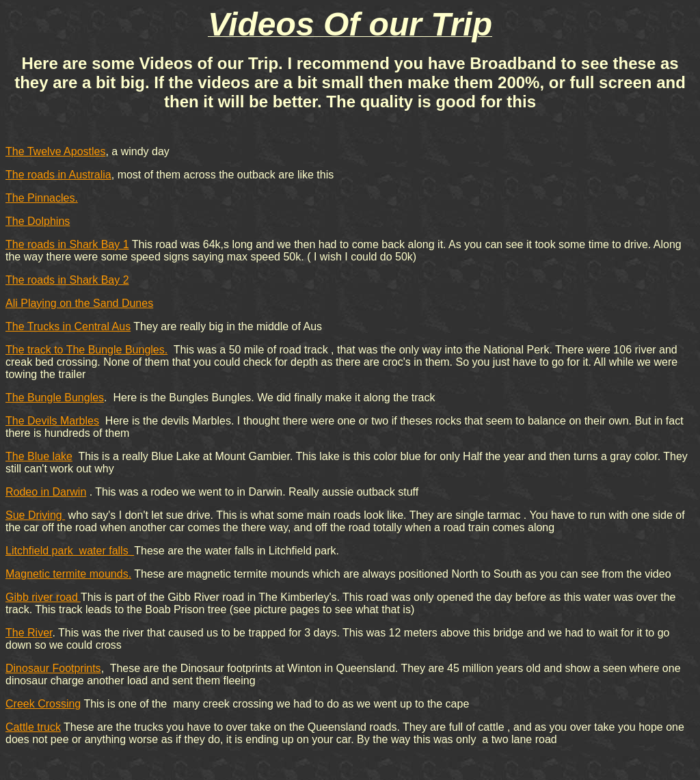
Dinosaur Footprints (53, 668)
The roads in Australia (58, 175)
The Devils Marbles (52, 421)
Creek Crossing (43, 704)
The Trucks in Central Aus (68, 326)
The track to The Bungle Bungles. (86, 350)
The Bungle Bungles (55, 398)
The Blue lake (39, 456)
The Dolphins (38, 221)
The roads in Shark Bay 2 (67, 280)
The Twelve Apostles (55, 151)
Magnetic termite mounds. (68, 574)
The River (29, 633)
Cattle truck (33, 727)
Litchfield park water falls (70, 551)
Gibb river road (43, 597)
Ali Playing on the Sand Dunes (79, 303)
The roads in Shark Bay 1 (67, 244)
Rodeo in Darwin (46, 492)
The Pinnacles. (42, 198)
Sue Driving (35, 515)
